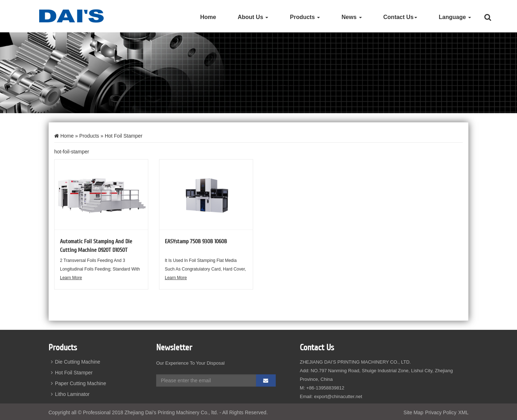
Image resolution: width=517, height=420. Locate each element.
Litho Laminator (69, 394)
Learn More (71, 278)
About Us (253, 17)
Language (455, 17)
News (351, 17)
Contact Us (400, 17)
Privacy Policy (441, 412)
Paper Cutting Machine (77, 383)
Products (305, 17)
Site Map (413, 412)
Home (208, 17)
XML (463, 412)
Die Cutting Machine (74, 362)
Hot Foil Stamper (71, 373)
